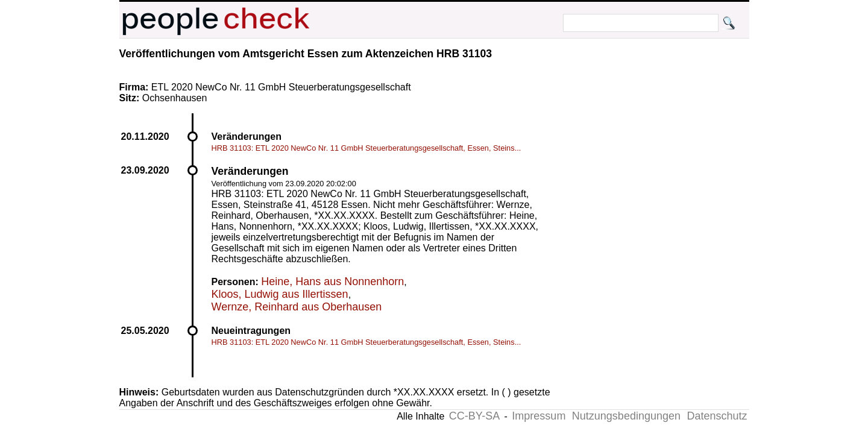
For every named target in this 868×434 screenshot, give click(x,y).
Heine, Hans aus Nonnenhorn (332, 281)
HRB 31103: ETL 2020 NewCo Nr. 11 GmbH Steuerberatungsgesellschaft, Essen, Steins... (366, 148)
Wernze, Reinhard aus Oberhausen (297, 307)
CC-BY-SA (474, 416)
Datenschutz (717, 416)
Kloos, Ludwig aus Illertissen (280, 294)
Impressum (539, 416)
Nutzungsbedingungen (626, 416)
